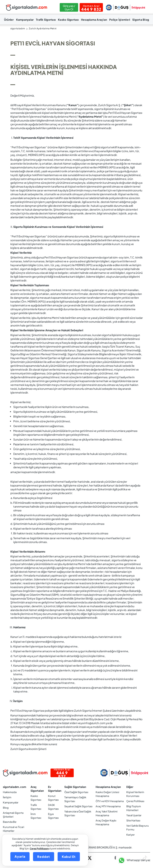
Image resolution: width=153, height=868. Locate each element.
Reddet (44, 857)
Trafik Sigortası (46, 20)
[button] (133, 860)
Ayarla (20, 856)
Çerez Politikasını (39, 849)
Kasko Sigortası (68, 20)
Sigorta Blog (141, 20)
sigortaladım (18, 28)
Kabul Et (69, 857)
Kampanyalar (25, 20)
